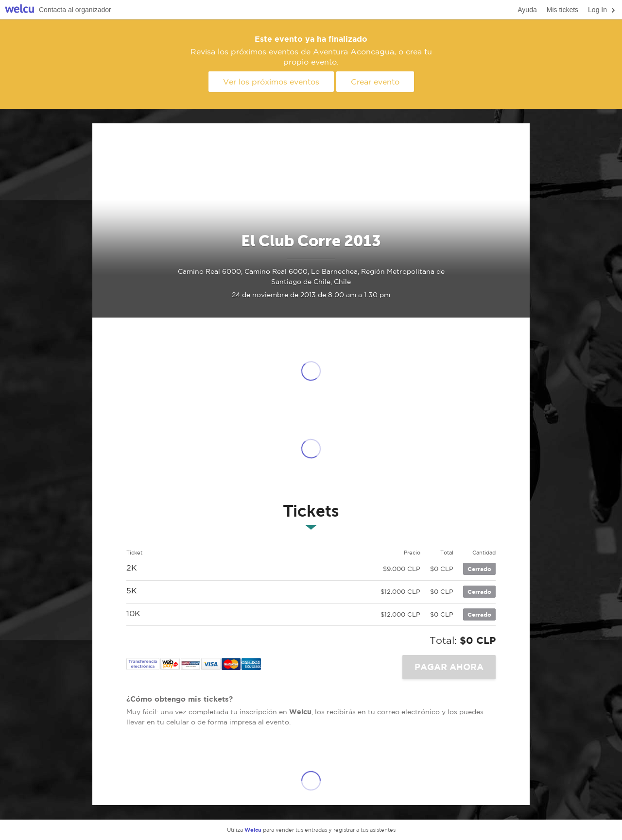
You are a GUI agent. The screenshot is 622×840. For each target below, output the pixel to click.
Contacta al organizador (75, 10)
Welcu (19, 10)
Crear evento (375, 82)
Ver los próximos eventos (271, 82)
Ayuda (527, 10)
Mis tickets (562, 10)
